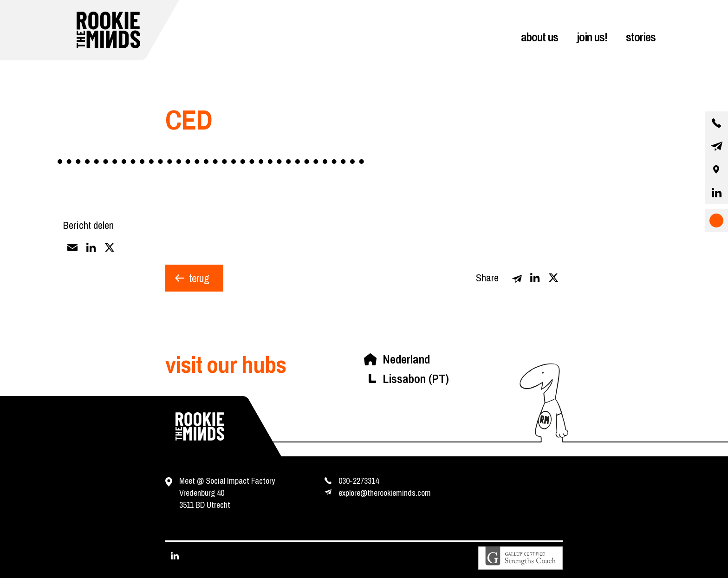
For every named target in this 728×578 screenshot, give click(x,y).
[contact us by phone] (716, 123)
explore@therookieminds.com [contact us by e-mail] (385, 493)
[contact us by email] (716, 146)
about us (539, 37)
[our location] (716, 169)
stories (641, 37)
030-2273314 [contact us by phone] (359, 481)
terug (199, 278)
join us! (592, 37)
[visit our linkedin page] (716, 193)
